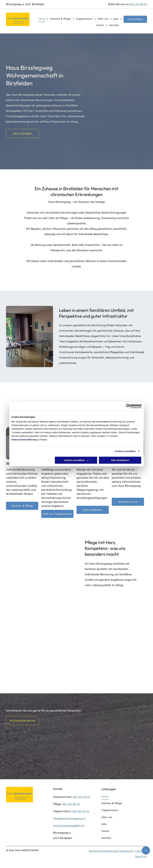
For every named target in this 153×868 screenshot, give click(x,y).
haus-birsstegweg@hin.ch (69, 826)
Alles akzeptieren (120, 460)
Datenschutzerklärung (24, 440)
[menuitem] (42, 19)
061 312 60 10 (71, 804)
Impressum (126, 851)
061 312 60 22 (138, 4)
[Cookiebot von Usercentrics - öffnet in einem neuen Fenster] (128, 406)
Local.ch (140, 851)
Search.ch (141, 856)
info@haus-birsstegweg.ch (69, 818)
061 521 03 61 (81, 811)
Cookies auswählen (125, 451)
